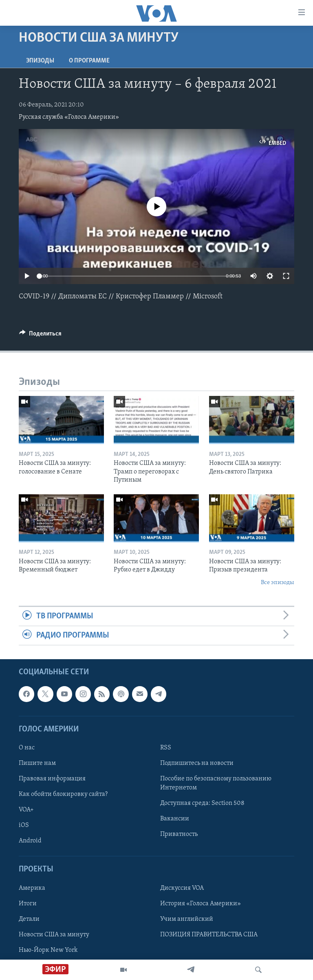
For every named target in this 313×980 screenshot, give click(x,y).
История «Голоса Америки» (201, 904)
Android (30, 841)
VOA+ (26, 810)
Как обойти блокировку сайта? (63, 795)
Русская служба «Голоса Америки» (69, 117)
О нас (27, 748)
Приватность (179, 835)
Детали (29, 919)
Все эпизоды (278, 583)
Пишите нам (37, 763)
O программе (89, 61)
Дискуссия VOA (182, 888)
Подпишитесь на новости (197, 763)
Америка (32, 888)
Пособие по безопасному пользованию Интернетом (216, 783)
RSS (166, 748)
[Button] (40, 336)
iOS (24, 826)
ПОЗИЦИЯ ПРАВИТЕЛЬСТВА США (209, 935)
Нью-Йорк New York (48, 950)
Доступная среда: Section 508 (202, 804)
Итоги (28, 904)
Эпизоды (40, 61)
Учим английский (187, 919)
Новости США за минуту (54, 935)
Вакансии (175, 819)
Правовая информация (52, 779)
